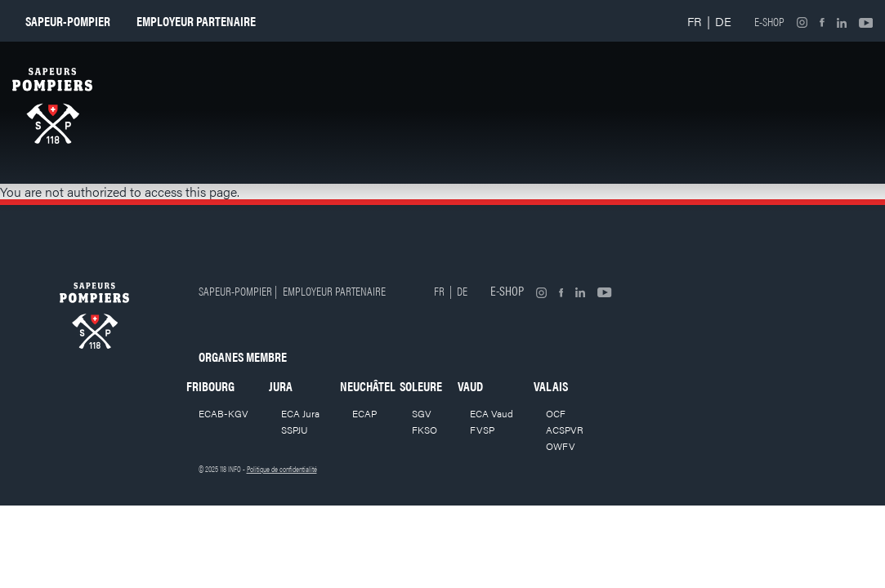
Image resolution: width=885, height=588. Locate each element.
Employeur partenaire (196, 21)
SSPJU (295, 430)
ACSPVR (565, 430)
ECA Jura (300, 413)
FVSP (482, 430)
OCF (556, 413)
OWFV (561, 446)
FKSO (425, 430)
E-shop (769, 21)
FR (695, 21)
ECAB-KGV (223, 413)
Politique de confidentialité (282, 469)
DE (723, 21)
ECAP (364, 413)
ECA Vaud (492, 413)
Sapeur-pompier (68, 21)
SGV (422, 413)
